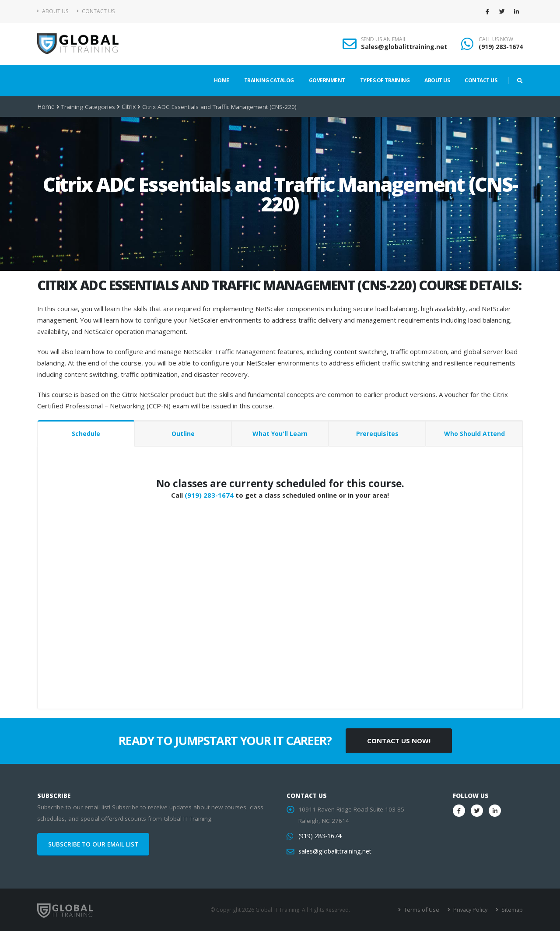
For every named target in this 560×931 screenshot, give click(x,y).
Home (222, 80)
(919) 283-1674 (501, 47)
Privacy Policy (471, 910)
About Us (53, 11)
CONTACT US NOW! (399, 741)
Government (327, 80)
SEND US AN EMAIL (384, 39)
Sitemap (512, 910)
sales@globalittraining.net (334, 851)
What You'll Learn (280, 434)
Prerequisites (377, 434)
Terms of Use (424, 910)
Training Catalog (269, 80)
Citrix (128, 107)
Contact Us (96, 11)
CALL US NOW (496, 39)
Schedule (86, 434)
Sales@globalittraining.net (404, 47)
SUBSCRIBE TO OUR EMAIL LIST (93, 844)
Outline (183, 434)
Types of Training (385, 80)
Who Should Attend (474, 434)
